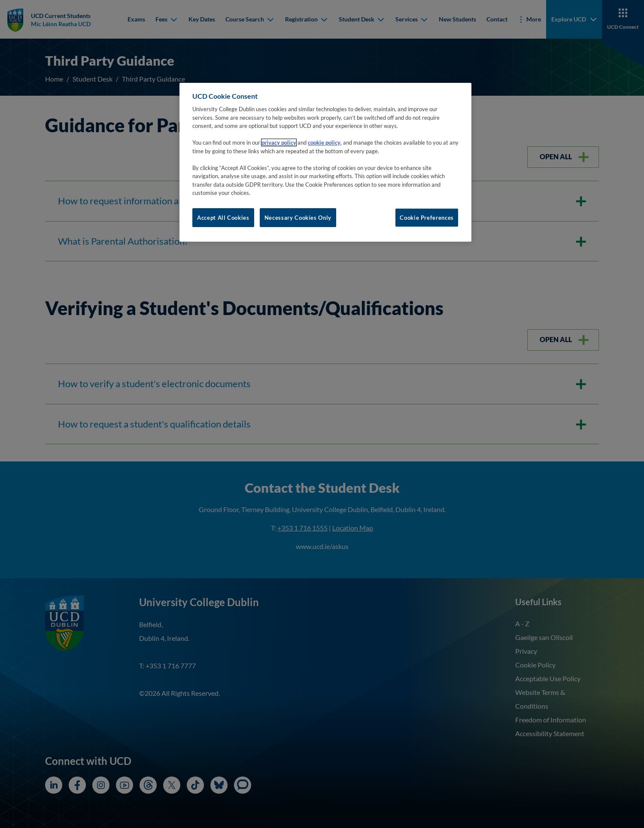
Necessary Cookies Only (298, 218)
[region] (325, 162)
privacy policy (279, 143)
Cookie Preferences (427, 218)
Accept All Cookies (223, 218)
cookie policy (324, 143)
